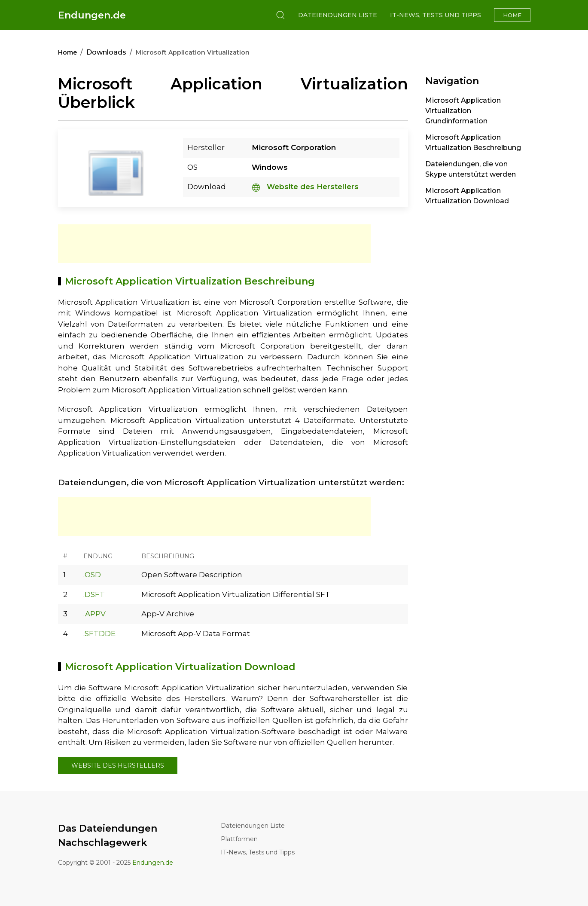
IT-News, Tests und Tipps (436, 15)
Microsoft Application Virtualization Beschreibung (473, 142)
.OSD (92, 575)
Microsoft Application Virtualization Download (467, 196)
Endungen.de (92, 15)
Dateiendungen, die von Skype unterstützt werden (471, 169)
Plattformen (239, 839)
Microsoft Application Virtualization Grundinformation (463, 111)
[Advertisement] (214, 244)
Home (512, 15)
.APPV (94, 614)
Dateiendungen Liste (338, 15)
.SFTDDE (99, 634)
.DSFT (94, 594)
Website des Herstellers (305, 187)
